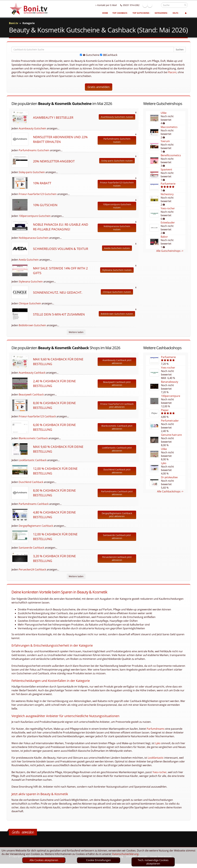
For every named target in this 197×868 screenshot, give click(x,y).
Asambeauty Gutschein (32, 128)
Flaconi (172, 72)
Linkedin (157, 5)
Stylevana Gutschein (31, 282)
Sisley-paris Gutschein (32, 172)
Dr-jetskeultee (169, 477)
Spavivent (166, 169)
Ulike (164, 113)
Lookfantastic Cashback (33, 460)
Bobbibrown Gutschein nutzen (117, 314)
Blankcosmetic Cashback (33, 438)
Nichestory (167, 194)
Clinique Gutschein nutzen (117, 292)
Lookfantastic (156, 758)
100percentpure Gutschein (35, 216)
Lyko (164, 463)
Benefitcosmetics (171, 155)
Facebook (152, 5)
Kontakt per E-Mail (113, 5)
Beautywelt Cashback (31, 395)
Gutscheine (90, 55)
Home (105, 13)
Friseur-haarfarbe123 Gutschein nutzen (117, 184)
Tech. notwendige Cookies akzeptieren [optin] (153, 862)
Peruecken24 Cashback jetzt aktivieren (117, 559)
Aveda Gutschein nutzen (117, 248)
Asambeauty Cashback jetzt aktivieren (117, 362)
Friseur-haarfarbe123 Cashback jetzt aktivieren (117, 405)
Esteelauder (168, 223)
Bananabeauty (170, 382)
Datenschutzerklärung (125, 854)
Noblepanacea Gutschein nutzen (117, 228)
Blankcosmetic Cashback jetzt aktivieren (117, 427)
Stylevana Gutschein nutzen (117, 270)
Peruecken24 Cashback (32, 569)
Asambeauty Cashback (32, 373)
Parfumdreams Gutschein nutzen (117, 140)
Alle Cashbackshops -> (170, 491)
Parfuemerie (168, 184)
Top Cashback (120, 13)
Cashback (109, 55)
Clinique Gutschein (30, 303)
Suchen (180, 49)
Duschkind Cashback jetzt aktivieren (117, 471)
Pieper (165, 410)
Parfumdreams (156, 729)
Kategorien (161, 13)
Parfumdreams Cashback (34, 504)
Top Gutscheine (141, 13)
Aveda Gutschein (29, 260)
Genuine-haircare (171, 435)
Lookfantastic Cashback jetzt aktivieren (117, 449)
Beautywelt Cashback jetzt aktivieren (117, 384)
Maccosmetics (169, 127)
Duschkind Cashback (31, 482)
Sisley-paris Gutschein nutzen (117, 161)
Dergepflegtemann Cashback (36, 526)
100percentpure (171, 396)
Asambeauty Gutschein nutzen (117, 117)
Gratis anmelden (99, 87)
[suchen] (185, 5)
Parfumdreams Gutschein (34, 150)
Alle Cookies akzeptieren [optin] (44, 860)
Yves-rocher (168, 208)
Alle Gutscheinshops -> (170, 251)
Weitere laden (76, 332)
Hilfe (176, 13)
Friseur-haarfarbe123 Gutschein (38, 194)
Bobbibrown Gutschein (32, 325)
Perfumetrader (170, 421)
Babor (164, 237)
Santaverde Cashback (31, 548)
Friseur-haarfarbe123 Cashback (37, 416)
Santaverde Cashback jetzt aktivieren (117, 537)
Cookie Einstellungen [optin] (98, 860)
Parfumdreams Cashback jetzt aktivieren (117, 493)
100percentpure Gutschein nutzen (117, 206)
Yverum (165, 141)
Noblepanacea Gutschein (34, 238)
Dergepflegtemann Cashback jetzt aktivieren (117, 515)
